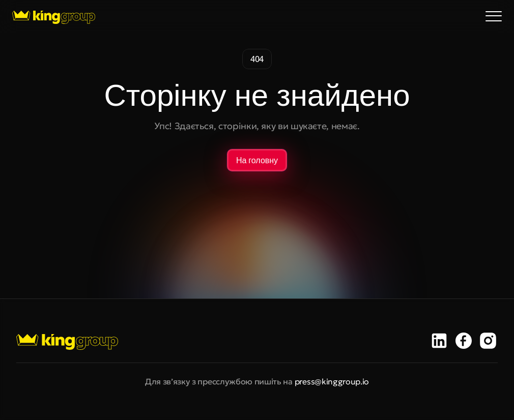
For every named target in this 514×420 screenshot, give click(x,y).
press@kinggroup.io (332, 381)
